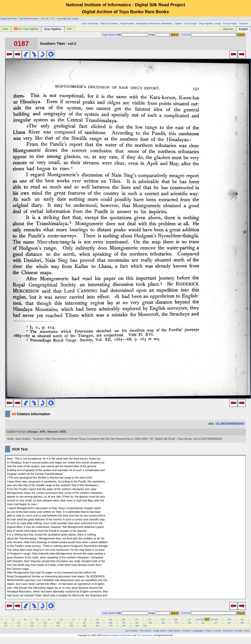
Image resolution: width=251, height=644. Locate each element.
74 (73, 620)
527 (58, 626)
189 (216, 620)
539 (71, 626)
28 (25, 620)
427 (216, 623)
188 (212, 620)
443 (229, 623)
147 (150, 620)
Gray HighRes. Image (210, 23)
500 (32, 626)
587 (124, 626)
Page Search (109, 35)
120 (123, 620)
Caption (178, 23)
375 (177, 623)
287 (84, 623)
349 (150, 623)
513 (45, 626)
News (247, 631)
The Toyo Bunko (145, 635)
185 (202, 620)
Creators (186, 631)
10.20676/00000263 (230, 424)
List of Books (132, 631)
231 (19, 623)
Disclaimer (228, 631)
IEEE (63, 432)
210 (242, 620)
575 (111, 626)
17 (13, 620)
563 (98, 626)
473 (6, 626)
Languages (198, 631)
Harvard (53, 432)
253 (45, 623)
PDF (69, 29)
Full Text (186, 35)
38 (37, 620)
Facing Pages (230, 23)
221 (6, 623)
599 (137, 626)
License (217, 631)
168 (176, 620)
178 (189, 620)
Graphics (244, 23)
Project (208, 631)
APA (42, 432)
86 (85, 620)
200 (229, 620)
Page (159, 35)
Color (5, 29)
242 (32, 623)
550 (84, 626)
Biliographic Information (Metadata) (154, 23)
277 (71, 623)
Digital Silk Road (8, 19)
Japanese (228, 29)
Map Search (174, 631)
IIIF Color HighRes (26, 29)
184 (198, 620)
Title (132, 35)
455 (242, 623)
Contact (239, 631)
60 (61, 620)
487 (19, 626)
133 (137, 620)
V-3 (53, 19)
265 (58, 623)
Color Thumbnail (90, 23)
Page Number (127, 23)
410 (203, 623)
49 (49, 620)
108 (110, 620)
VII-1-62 (45, 19)
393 (190, 623)
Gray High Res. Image (68, 19)
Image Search (160, 631)
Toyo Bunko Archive (28, 19)
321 (124, 623)
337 (137, 623)
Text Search (146, 631)
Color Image (190, 23)
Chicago (32, 432)
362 (163, 623)
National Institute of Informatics (117, 635)
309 (111, 623)
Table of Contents (109, 23)
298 (98, 623)
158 (163, 620)
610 (145, 626)
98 (97, 620)
